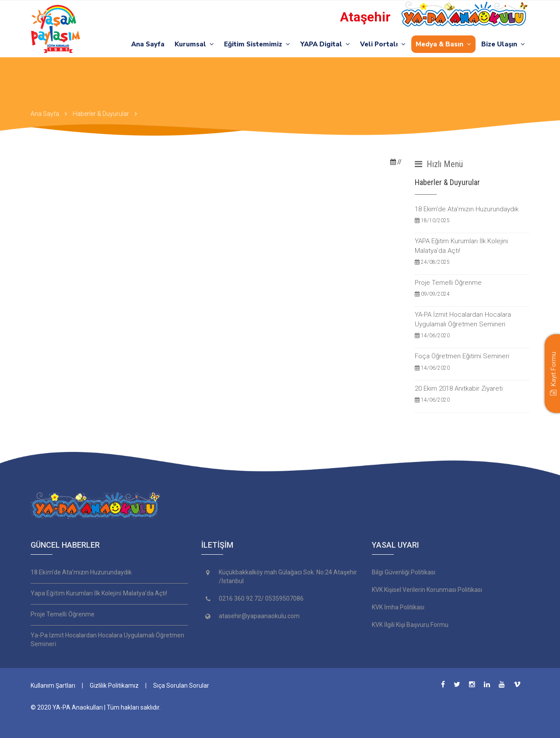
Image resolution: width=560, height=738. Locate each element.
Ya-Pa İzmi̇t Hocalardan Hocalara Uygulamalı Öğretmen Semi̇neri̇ (107, 640)
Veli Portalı (383, 44)
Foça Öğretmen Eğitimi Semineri (472, 362)
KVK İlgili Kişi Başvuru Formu (410, 625)
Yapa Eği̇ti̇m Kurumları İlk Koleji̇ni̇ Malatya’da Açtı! (99, 593)
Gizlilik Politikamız (114, 686)
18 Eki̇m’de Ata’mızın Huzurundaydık (81, 572)
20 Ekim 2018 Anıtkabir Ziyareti (472, 394)
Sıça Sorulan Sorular (181, 686)
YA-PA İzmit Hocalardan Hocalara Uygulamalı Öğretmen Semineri (472, 325)
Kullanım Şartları (53, 686)
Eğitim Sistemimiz (257, 44)
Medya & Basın (443, 44)
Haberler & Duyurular (101, 114)
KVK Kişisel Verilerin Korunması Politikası (427, 590)
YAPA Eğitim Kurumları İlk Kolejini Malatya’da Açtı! (472, 252)
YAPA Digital (325, 44)
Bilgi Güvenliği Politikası (404, 572)
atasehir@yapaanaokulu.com (259, 616)
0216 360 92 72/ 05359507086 (261, 598)
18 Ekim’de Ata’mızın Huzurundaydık (472, 215)
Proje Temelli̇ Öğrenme (63, 614)
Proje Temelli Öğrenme (472, 289)
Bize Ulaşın (503, 44)
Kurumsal (194, 44)
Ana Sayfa (148, 44)
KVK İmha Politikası (398, 607)
